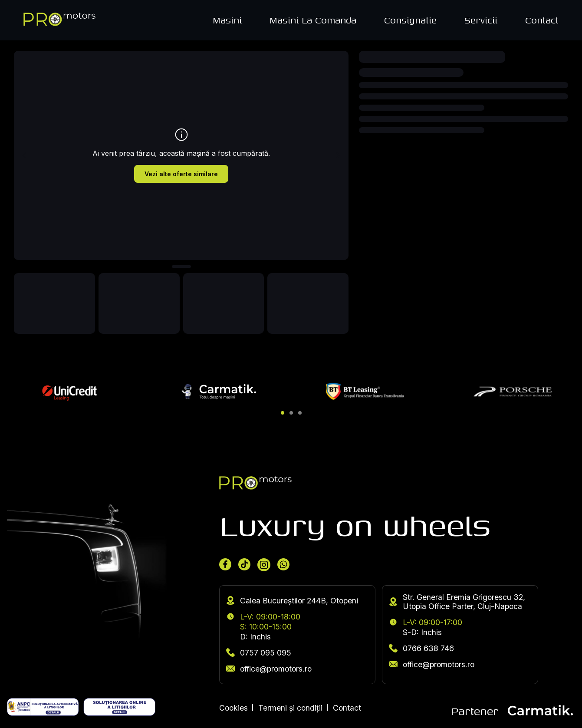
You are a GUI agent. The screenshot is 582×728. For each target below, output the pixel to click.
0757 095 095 (259, 653)
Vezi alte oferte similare (181, 174)
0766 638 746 (421, 648)
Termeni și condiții (290, 708)
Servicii (481, 20)
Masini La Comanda (313, 20)
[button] (283, 413)
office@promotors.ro (269, 669)
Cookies (233, 708)
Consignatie (410, 20)
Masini (227, 20)
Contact (542, 20)
